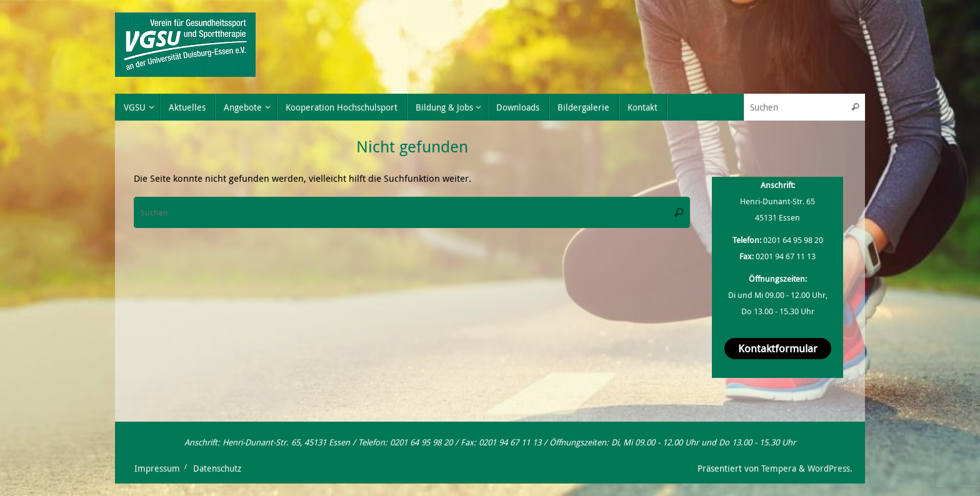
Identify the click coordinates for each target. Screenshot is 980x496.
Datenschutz (217, 469)
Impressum (157, 469)
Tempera (779, 469)
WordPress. (830, 469)
